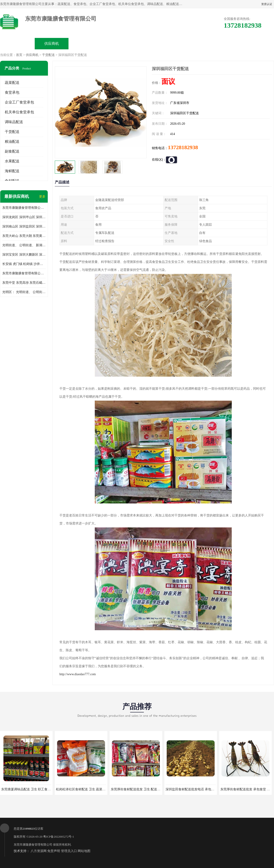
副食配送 (12, 151)
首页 (19, 55)
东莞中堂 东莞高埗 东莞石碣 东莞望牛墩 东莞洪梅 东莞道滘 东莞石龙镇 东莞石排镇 (24, 283)
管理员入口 (69, 851)
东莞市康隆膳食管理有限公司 (33, 845)
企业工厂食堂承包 (19, 102)
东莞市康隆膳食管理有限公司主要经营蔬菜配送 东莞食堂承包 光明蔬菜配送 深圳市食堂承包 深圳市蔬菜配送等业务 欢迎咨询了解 (24, 208)
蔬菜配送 (12, 83)
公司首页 (17, 44)
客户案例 (189, 44)
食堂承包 (12, 92)
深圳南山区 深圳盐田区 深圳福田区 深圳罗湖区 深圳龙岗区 (24, 226)
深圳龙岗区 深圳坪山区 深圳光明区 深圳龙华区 (24, 217)
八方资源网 (39, 851)
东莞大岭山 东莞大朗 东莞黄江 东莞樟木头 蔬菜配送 (24, 236)
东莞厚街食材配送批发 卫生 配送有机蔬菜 (140, 789)
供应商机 (52, 44)
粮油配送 (12, 142)
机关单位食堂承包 (19, 112)
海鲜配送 (12, 171)
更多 (42, 197)
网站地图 (84, 851)
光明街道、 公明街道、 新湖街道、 (24, 245)
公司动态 (154, 44)
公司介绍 (120, 44)
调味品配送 (14, 122)
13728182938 (183, 147)
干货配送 (48, 55)
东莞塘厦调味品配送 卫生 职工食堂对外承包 (32, 789)
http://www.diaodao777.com (78, 674)
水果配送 (12, 161)
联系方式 (223, 44)
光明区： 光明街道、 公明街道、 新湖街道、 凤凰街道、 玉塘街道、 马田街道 (24, 292)
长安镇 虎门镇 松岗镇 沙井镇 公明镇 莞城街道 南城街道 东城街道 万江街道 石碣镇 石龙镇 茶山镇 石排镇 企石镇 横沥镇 (24, 264)
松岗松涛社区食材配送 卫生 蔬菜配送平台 (86, 789)
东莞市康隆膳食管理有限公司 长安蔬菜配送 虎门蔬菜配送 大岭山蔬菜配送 (24, 273)
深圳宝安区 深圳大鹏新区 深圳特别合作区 (24, 255)
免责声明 (54, 851)
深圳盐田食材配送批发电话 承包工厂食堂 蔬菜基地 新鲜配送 (208, 789)
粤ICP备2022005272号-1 (59, 837)
